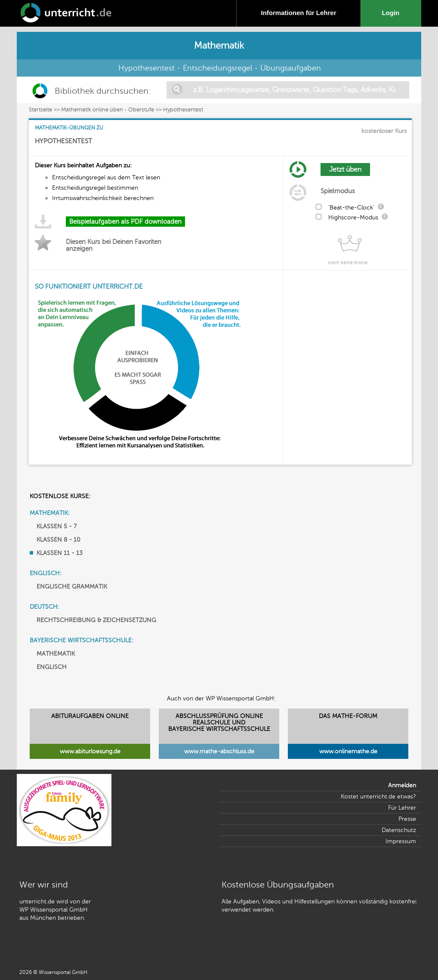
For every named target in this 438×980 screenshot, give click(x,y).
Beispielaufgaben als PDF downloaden (125, 222)
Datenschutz (399, 830)
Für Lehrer (402, 808)
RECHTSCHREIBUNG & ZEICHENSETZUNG (96, 620)
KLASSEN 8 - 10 (59, 540)
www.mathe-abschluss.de (219, 751)
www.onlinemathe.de (348, 751)
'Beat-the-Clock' (351, 208)
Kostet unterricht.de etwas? (378, 797)
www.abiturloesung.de (90, 751)
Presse (407, 819)
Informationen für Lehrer (298, 13)
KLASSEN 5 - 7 (57, 526)
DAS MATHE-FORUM (348, 716)
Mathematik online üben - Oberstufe (108, 110)
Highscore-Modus (353, 217)
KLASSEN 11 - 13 (60, 553)
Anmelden (402, 785)
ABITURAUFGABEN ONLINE (90, 716)
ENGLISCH (52, 667)
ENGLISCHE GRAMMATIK (72, 587)
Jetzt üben (345, 169)
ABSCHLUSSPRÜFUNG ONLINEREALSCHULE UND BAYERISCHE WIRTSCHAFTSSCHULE (219, 723)
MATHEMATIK (56, 654)
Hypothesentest (183, 110)
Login (392, 13)
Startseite (40, 110)
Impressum (401, 841)
